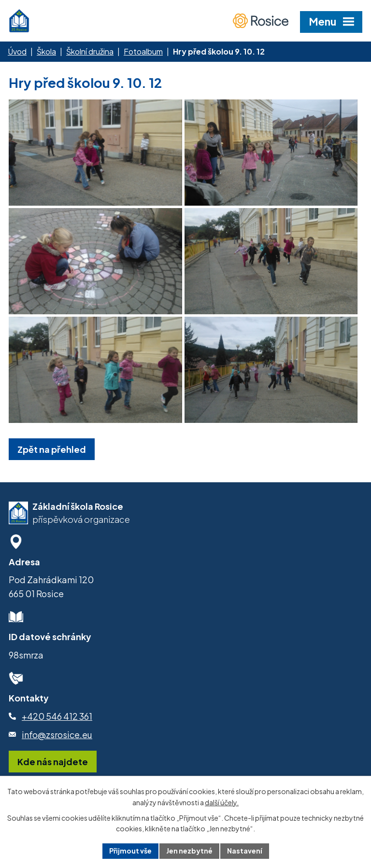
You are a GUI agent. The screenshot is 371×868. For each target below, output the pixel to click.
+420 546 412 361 (57, 716)
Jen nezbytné (189, 851)
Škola (46, 51)
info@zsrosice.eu (57, 735)
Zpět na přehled (52, 449)
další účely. (222, 802)
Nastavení (245, 851)
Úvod (17, 51)
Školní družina (90, 51)
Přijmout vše (130, 851)
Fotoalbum (143, 51)
